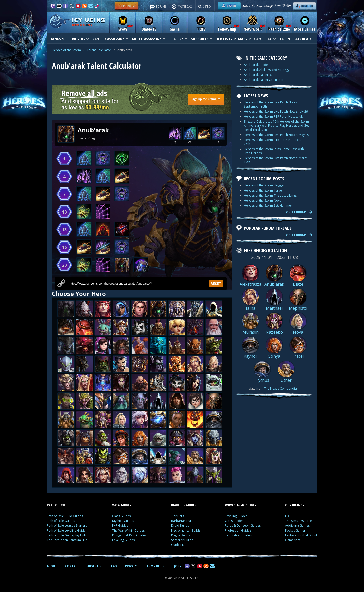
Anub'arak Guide (256, 65)
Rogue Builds (180, 535)
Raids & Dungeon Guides (243, 526)
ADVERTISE (95, 566)
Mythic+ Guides (123, 521)
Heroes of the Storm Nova (263, 200)
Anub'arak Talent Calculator (264, 80)
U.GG (289, 516)
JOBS (178, 566)
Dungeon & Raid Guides (129, 535)
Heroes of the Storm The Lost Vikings (270, 195)
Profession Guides (238, 530)
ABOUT (52, 566)
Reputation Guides (238, 535)
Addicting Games (297, 526)
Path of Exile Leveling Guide (66, 530)
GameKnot (293, 540)
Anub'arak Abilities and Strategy (267, 70)
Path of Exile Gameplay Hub (66, 535)
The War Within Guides (128, 530)
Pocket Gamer (295, 530)
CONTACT (72, 566)
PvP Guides (120, 526)
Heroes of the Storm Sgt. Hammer (268, 206)
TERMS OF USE (155, 566)
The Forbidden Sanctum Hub (67, 540)
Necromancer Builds (186, 530)
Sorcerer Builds (182, 540)
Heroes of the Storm (66, 50)
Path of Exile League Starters (67, 526)
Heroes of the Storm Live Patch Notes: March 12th (276, 160)
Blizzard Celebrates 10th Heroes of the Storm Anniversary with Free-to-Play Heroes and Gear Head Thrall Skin (277, 126)
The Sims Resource (299, 521)
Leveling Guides (123, 540)
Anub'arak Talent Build (260, 75)
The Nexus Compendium (282, 388)
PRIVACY (131, 566)
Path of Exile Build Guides (65, 516)
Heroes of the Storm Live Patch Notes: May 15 (276, 135)
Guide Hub (179, 545)
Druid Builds (180, 526)
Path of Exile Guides (61, 521)
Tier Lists (177, 516)
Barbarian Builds (183, 521)
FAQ (114, 566)
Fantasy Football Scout (301, 535)
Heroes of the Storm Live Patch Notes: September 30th (271, 104)
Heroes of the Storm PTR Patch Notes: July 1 (275, 117)
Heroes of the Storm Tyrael (263, 190)
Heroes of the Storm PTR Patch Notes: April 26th (275, 142)
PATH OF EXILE (57, 505)
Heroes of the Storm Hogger (264, 185)
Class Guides (121, 516)
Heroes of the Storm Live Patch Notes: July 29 (276, 111)
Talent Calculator (99, 50)
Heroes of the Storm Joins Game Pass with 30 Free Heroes (276, 151)
